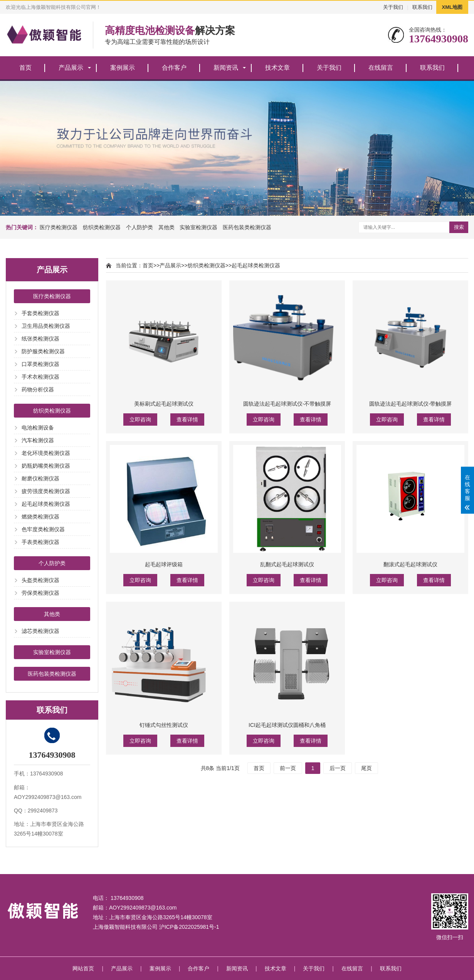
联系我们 (422, 7)
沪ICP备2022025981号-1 (189, 927)
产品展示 (71, 68)
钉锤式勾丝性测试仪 (164, 725)
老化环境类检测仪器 (46, 453)
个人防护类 (140, 227)
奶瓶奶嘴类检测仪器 (46, 466)
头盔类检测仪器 (40, 580)
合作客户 (174, 68)
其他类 (166, 227)
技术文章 (277, 68)
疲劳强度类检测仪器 (46, 491)
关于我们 (393, 7)
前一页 (288, 768)
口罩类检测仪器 (40, 364)
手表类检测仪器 (40, 542)
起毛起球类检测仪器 (46, 504)
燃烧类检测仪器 (40, 517)
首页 (25, 68)
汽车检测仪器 (38, 440)
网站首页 (83, 968)
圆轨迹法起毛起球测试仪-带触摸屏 (411, 404)
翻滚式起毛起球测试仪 (410, 564)
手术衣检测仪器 (40, 377)
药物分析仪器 (38, 389)
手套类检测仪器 (40, 313)
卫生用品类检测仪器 (46, 326)
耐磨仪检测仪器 (40, 478)
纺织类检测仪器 (102, 227)
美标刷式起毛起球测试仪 (164, 404)
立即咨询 (140, 420)
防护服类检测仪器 (43, 351)
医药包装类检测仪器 (247, 227)
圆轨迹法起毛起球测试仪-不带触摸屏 (287, 404)
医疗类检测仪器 (59, 227)
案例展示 (123, 68)
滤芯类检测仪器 (40, 631)
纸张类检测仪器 (40, 339)
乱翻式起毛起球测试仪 (287, 564)
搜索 (459, 227)
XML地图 (452, 7)
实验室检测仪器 (198, 227)
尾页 (366, 768)
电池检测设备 (38, 428)
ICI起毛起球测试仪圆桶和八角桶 (287, 725)
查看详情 (187, 420)
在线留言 (381, 68)
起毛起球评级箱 (164, 564)
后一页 (338, 768)
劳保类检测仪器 (40, 593)
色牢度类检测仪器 (43, 529)
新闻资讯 (226, 68)
